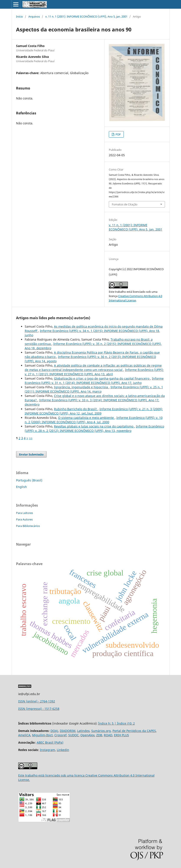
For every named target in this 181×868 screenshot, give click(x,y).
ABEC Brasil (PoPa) (50, 742)
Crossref (60, 735)
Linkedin (63, 750)
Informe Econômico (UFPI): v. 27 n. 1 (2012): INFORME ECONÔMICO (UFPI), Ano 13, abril (94, 372)
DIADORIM (68, 731)
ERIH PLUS (121, 735)
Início (20, 16)
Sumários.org (101, 731)
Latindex (83, 731)
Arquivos (34, 16)
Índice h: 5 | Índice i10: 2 (117, 723)
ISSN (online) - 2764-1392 (37, 701)
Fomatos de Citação (125, 204)
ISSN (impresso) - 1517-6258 (39, 709)
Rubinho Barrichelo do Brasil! (76, 409)
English (21, 487)
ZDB (99, 735)
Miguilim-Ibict (42, 735)
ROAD (108, 735)
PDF (118, 134)
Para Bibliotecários (28, 526)
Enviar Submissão (31, 454)
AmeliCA (24, 735)
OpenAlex (87, 735)
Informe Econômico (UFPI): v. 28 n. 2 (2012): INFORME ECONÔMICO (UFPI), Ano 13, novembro (94, 428)
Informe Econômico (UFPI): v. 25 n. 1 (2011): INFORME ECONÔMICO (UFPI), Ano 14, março (94, 389)
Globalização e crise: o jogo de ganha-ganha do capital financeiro (102, 378)
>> (31, 438)
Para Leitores (24, 513)
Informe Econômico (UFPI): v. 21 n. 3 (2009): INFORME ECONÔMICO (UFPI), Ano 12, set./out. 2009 (94, 411)
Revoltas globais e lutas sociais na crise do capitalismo (94, 426)
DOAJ (54, 731)
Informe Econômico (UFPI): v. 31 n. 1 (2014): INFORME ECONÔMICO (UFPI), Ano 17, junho (94, 381)
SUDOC (73, 735)
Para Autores (24, 519)
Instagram (47, 750)
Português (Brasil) (29, 480)
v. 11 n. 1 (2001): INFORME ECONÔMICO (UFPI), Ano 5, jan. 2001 (86, 16)
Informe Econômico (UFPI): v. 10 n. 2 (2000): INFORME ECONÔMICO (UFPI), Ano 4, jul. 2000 (94, 420)
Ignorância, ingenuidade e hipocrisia (81, 387)
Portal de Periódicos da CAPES (134, 731)
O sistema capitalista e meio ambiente (86, 418)
